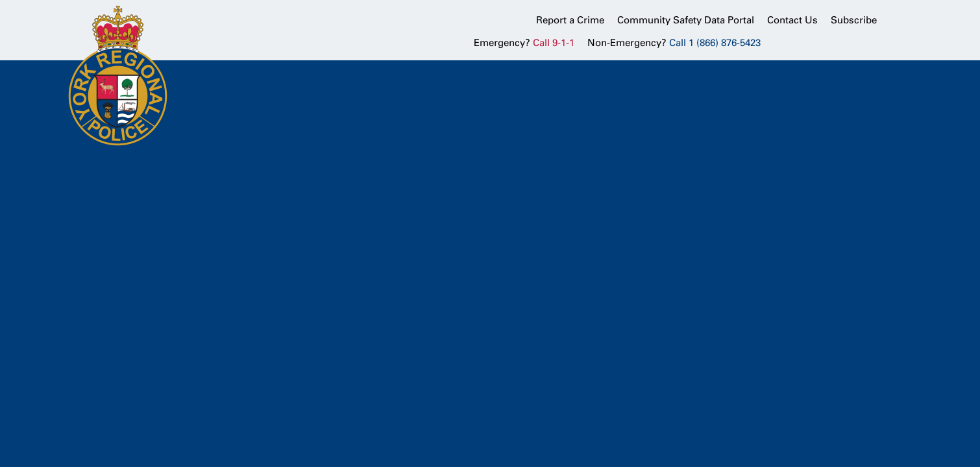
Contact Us (792, 20)
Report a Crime (570, 20)
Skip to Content (0, 0)
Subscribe (854, 20)
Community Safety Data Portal (686, 20)
